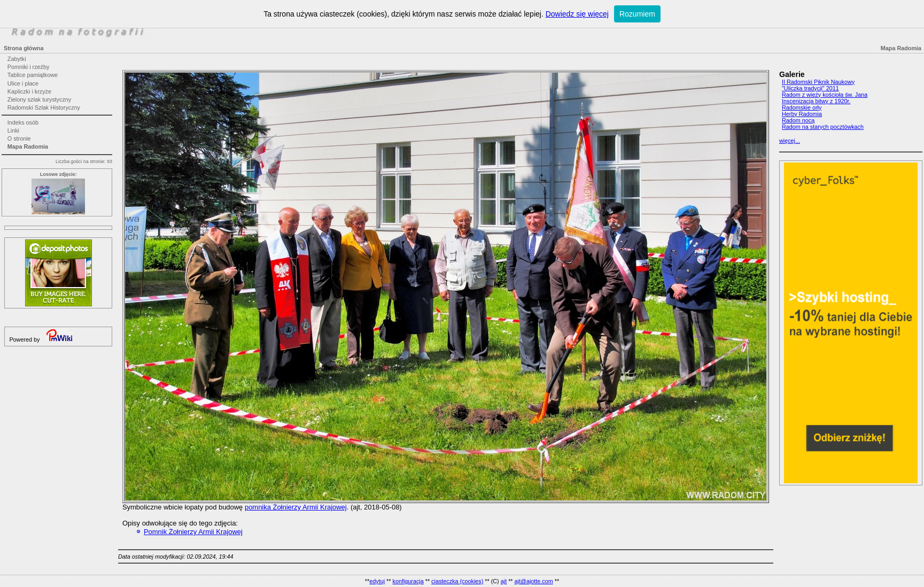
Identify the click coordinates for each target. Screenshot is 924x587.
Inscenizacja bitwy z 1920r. (816, 101)
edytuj (377, 581)
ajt (504, 581)
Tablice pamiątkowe (33, 75)
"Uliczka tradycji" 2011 (810, 88)
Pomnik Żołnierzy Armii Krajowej (193, 532)
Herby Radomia (802, 114)
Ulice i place (23, 83)
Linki (13, 130)
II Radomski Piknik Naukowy (818, 82)
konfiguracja (408, 581)
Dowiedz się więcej (577, 14)
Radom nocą (798, 120)
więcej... (790, 141)
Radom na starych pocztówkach (823, 127)
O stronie (19, 138)
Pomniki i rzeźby (29, 67)
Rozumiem (637, 14)
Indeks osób (23, 122)
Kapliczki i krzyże (29, 91)
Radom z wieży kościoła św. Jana (825, 95)
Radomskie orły (802, 107)
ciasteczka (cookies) (457, 581)
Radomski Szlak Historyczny (44, 107)
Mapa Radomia (28, 146)
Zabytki (17, 59)
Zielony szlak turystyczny (39, 99)
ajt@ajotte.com (534, 581)
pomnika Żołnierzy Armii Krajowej (296, 507)
